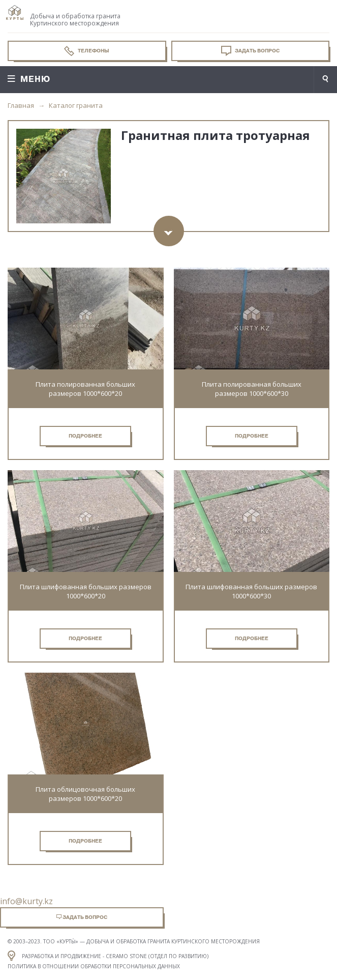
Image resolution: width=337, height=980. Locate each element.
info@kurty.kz (26, 901)
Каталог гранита (76, 105)
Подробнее (85, 436)
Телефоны (87, 51)
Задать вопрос (250, 51)
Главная (21, 105)
